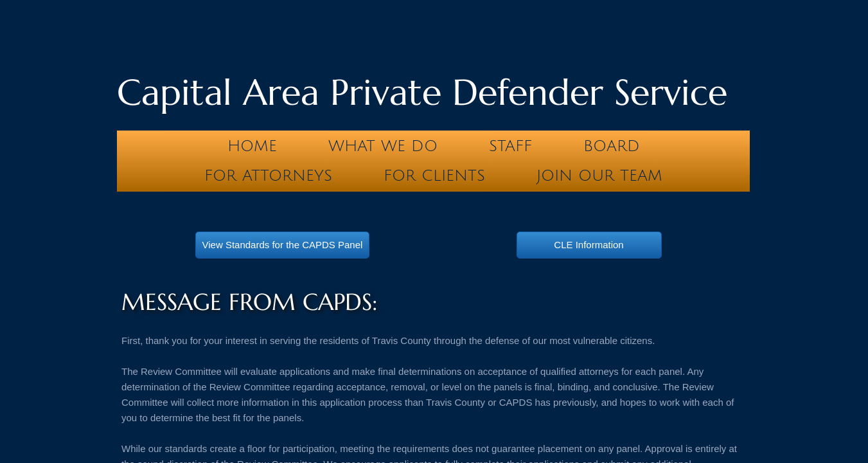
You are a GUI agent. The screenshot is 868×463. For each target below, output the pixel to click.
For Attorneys (268, 176)
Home (252, 146)
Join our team (599, 176)
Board (612, 146)
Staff (510, 146)
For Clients (434, 176)
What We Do (383, 146)
